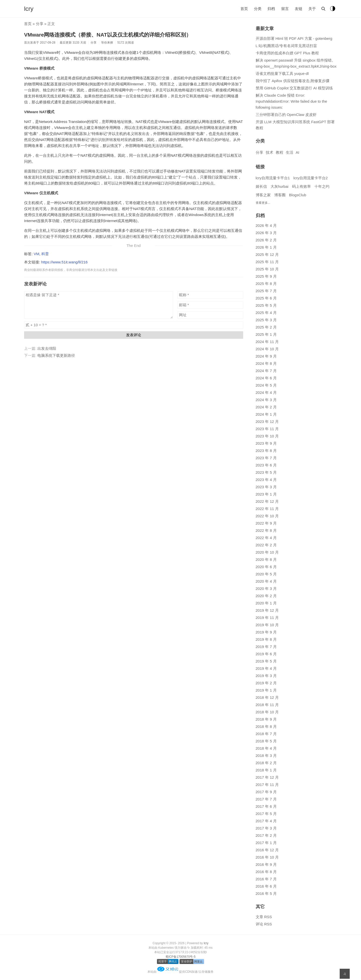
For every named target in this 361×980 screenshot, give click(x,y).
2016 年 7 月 (266, 879)
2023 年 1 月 (266, 494)
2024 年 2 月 (266, 407)
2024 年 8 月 (266, 363)
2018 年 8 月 (266, 726)
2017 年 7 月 (266, 799)
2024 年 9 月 (266, 356)
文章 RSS (264, 917)
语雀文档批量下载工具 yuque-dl (282, 73)
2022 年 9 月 (266, 523)
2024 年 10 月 (267, 349)
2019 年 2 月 (266, 683)
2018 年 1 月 (266, 770)
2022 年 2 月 (266, 545)
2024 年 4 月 (266, 392)
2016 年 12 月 (267, 850)
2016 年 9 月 (266, 864)
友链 (299, 9)
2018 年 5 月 (266, 741)
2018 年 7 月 (266, 734)
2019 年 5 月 (266, 661)
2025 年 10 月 (267, 269)
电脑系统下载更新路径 (56, 355)
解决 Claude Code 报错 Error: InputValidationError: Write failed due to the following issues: (291, 101)
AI (298, 152)
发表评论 (134, 335)
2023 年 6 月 (266, 465)
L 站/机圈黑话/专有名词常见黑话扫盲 (286, 46)
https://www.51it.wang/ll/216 (64, 262)
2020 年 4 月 (266, 581)
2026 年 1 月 (266, 247)
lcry (29, 9)
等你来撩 (107, 43)
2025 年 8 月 (266, 284)
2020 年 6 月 (266, 567)
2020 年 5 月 (266, 574)
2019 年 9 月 (266, 632)
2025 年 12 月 (267, 255)
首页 (244, 9)
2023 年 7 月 (266, 458)
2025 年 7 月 (266, 291)
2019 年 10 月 (267, 625)
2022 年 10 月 (267, 516)
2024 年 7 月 (266, 371)
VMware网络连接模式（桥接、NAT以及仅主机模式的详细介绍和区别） (108, 35)
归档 (271, 9)
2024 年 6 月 (266, 378)
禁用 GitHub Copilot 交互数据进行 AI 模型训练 (294, 88)
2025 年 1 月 (266, 334)
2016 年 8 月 (266, 872)
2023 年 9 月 (266, 443)
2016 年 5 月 (266, 893)
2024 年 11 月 (267, 342)
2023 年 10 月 (267, 436)
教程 (280, 152)
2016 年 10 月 (267, 857)
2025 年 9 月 (266, 276)
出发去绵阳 (47, 348)
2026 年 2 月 (266, 240)
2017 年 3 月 (266, 828)
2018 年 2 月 (266, 763)
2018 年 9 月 (266, 719)
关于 (312, 9)
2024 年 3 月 (266, 400)
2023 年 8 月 (266, 451)
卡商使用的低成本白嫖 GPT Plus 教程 (287, 53)
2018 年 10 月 (267, 712)
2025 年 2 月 (266, 327)
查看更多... (263, 203)
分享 (40, 24)
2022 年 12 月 (267, 501)
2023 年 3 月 (266, 487)
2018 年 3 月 (266, 756)
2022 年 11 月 (267, 509)
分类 (258, 9)
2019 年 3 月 (266, 676)
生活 (290, 152)
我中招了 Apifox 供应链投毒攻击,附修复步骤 (293, 81)
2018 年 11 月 (267, 705)
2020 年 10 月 (267, 552)
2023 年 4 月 (266, 480)
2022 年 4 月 (266, 538)
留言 (285, 9)
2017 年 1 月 (266, 843)
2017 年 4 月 (266, 821)
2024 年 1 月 (266, 414)
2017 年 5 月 (266, 814)
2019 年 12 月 (267, 610)
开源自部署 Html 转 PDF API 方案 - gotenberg (294, 38)
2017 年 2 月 (266, 835)
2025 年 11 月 (267, 262)
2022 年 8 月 (266, 530)
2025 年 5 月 (266, 305)
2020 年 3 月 (266, 589)
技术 (269, 152)
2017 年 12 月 (267, 777)
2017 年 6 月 (266, 806)
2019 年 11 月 (267, 618)
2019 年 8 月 (266, 639)
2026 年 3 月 (266, 233)
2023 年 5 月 (266, 472)
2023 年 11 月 (267, 429)
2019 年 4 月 (266, 668)
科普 (45, 254)
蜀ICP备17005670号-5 (180, 957)
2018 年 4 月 (266, 748)
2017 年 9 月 (266, 792)
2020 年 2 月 (266, 596)
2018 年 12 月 (267, 697)
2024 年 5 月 (266, 385)
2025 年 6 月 (266, 298)
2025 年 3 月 (266, 320)
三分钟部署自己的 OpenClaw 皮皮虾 (286, 115)
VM (36, 254)
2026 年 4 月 (266, 225)
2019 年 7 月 (266, 647)
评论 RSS (264, 924)
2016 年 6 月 (266, 886)
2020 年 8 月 (266, 559)
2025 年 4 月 (266, 313)
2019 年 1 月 (266, 690)
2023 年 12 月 (267, 422)
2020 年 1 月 (266, 603)
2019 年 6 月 (266, 654)
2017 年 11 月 (267, 785)
